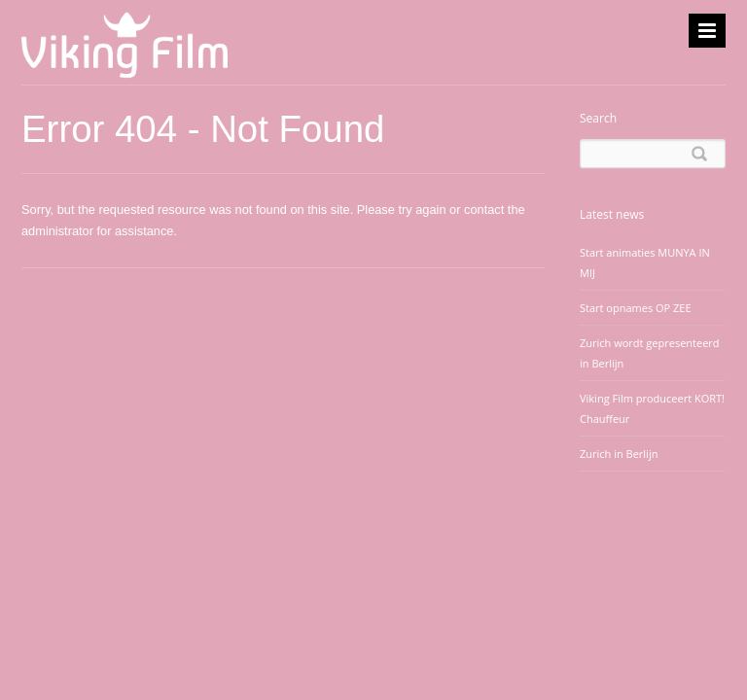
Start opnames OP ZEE (636, 308)
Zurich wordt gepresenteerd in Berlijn (650, 353)
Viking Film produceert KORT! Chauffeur (652, 408)
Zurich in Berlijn (619, 454)
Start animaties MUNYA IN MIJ (645, 262)
